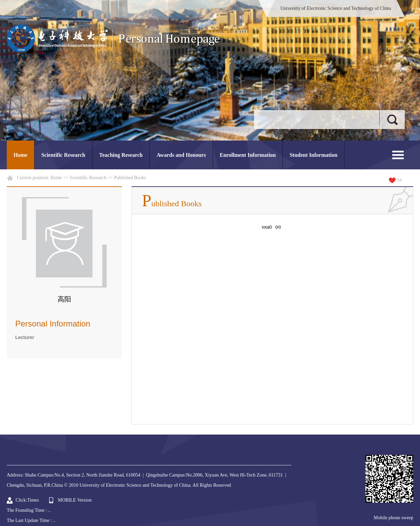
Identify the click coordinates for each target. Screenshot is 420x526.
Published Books (130, 178)
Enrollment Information (248, 155)
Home (20, 155)
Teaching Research (121, 155)
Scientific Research (63, 155)
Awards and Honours (181, 155)
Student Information (313, 155)
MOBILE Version (75, 500)
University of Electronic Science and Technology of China (336, 8)
